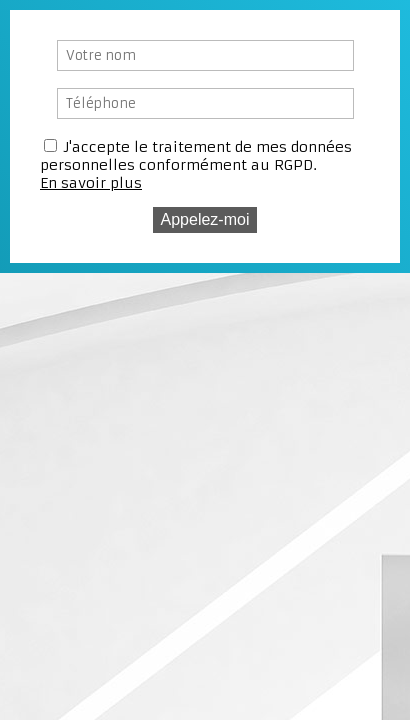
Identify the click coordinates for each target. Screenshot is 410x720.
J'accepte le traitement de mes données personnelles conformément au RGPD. (196, 156)
